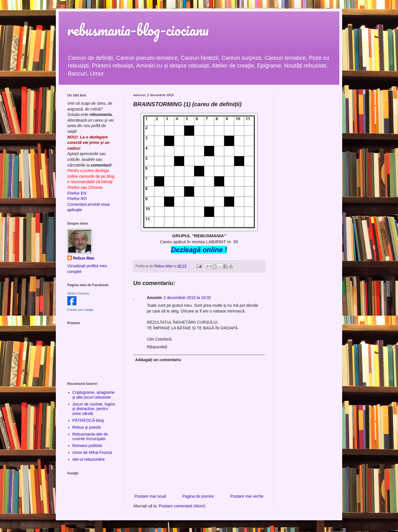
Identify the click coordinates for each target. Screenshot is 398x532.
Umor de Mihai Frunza (92, 452)
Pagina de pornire (198, 496)
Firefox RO (77, 199)
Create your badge (80, 310)
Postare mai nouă (150, 496)
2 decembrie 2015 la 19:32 (187, 298)
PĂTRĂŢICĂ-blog (88, 420)
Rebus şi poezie (87, 427)
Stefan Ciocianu (78, 293)
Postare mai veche (247, 496)
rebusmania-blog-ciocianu (138, 30)
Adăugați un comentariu (158, 360)
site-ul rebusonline (89, 459)
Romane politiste (87, 446)
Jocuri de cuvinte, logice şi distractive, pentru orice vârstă (94, 409)
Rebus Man (84, 258)
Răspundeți (157, 347)
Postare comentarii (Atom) (182, 506)
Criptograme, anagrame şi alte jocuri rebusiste (94, 395)
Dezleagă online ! (199, 250)
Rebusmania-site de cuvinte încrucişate (90, 437)
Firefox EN (77, 193)
